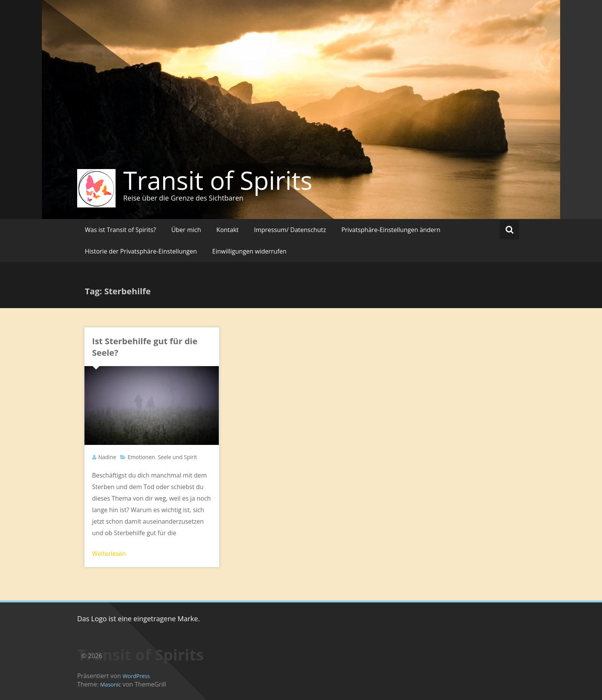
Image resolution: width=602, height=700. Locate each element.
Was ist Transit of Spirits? (120, 230)
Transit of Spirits (218, 180)
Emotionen (141, 457)
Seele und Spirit (177, 457)
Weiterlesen (109, 554)
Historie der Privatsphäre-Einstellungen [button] (141, 251)
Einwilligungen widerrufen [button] (250, 251)
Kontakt (228, 230)
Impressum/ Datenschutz (290, 230)
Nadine (107, 457)
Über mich (186, 230)
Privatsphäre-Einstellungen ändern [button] (391, 230)
